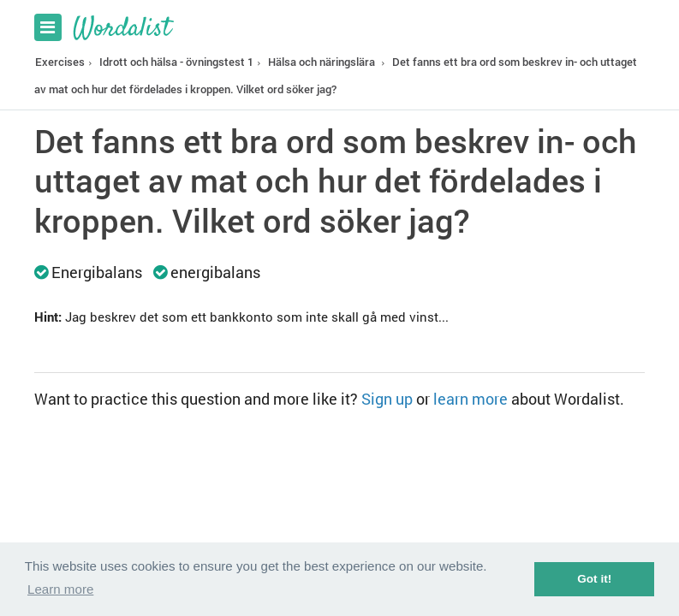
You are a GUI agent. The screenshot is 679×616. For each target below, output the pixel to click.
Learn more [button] (60, 589)
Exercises (60, 62)
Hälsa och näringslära (322, 62)
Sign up (387, 399)
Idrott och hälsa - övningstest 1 (176, 62)
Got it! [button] (594, 579)
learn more (471, 399)
